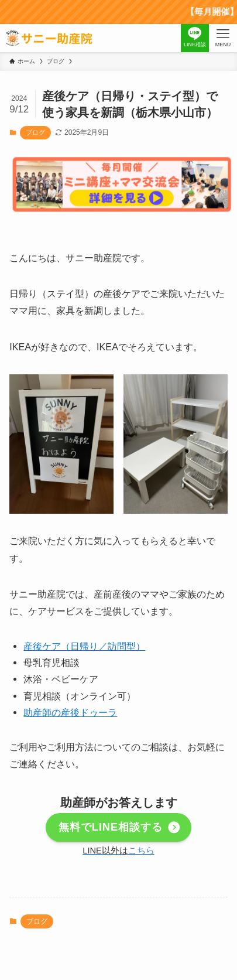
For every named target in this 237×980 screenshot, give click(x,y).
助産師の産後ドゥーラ (70, 712)
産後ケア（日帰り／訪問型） (84, 646)
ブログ (35, 132)
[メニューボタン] (223, 38)
